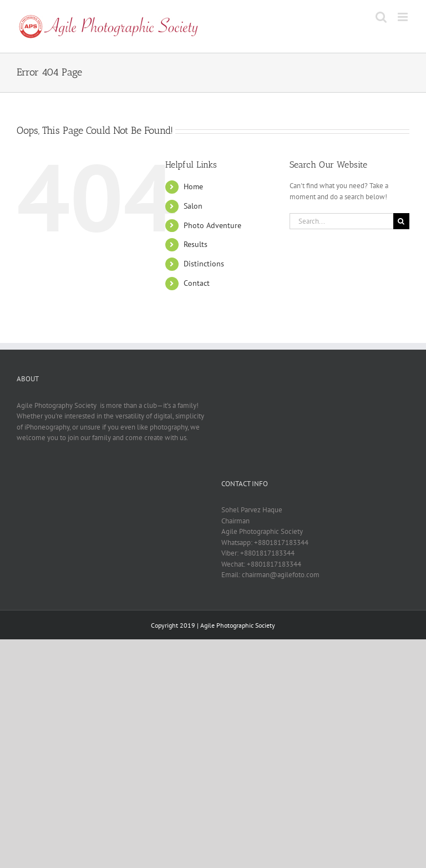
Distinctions (204, 264)
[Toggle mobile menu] (404, 17)
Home (193, 186)
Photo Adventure (212, 225)
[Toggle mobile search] (381, 17)
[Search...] (341, 221)
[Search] (401, 221)
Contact (197, 283)
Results (196, 244)
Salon (193, 206)
